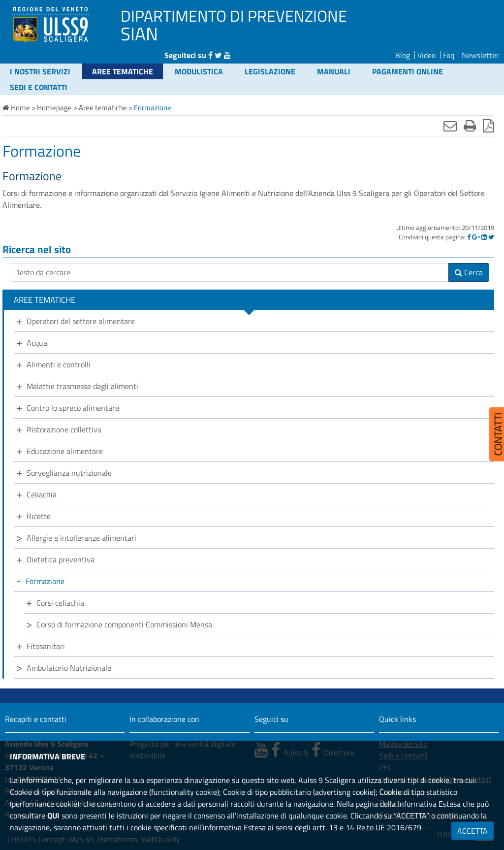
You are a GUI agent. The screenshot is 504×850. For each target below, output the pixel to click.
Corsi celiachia (60, 603)
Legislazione (270, 71)
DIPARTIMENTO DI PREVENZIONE (234, 16)
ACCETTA (472, 831)
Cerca (469, 272)
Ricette (39, 516)
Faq (449, 55)
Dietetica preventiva (61, 559)
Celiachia (42, 494)
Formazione (45, 581)
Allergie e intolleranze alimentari (81, 538)
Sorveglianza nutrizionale (69, 473)
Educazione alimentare (65, 451)
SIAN (139, 33)
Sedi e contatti (39, 87)
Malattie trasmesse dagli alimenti (82, 386)
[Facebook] (469, 237)
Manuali (334, 71)
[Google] (476, 237)
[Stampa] (470, 126)
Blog (403, 55)
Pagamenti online (408, 71)
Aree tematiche (123, 71)
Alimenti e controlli (59, 364)
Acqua (37, 343)
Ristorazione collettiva (64, 429)
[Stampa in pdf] (488, 126)
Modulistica (199, 71)
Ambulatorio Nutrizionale (69, 668)
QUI (53, 816)
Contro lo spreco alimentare (73, 408)
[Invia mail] (450, 126)
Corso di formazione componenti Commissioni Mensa (124, 624)
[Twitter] (491, 237)
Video (426, 55)
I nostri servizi (40, 71)
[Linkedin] (484, 237)
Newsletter (480, 55)
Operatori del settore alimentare (81, 321)
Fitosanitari (46, 646)
